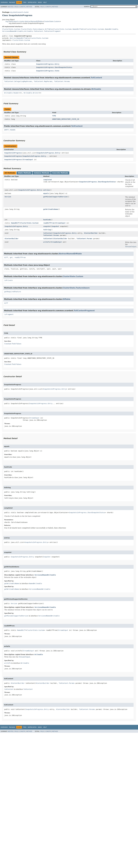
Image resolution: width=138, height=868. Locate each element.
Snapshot (55, 226)
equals (46, 193)
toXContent (48, 233)
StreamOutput (56, 242)
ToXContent (38, 31)
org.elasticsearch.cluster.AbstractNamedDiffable (24, 21)
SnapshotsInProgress (13, 153)
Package (12, 2)
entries (47, 190)
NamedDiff (15, 223)
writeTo (47, 242)
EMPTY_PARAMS (10, 130)
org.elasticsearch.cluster (19, 12)
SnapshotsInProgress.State (48, 71)
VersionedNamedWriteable (13, 31)
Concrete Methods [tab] (60, 173)
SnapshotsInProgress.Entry (48, 64)
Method (29, 7)
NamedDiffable (79, 29)
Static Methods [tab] (24, 173)
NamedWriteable (112, 29)
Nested (11, 7)
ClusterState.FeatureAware (32, 29)
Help (45, 2)
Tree (25, 2)
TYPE (54, 116)
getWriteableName (51, 209)
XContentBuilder (91, 233)
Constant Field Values (13, 344)
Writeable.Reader (12, 93)
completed (47, 180)
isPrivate (8, 280)
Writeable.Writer (31, 93)
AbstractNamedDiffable (19, 38)
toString (47, 230)
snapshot (47, 226)
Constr (22, 7)
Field (16, 7)
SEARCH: (87, 7)
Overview (4, 2)
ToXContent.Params (62, 81)
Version (8, 197)
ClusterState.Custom (52, 21)
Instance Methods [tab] (42, 173)
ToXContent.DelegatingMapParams (18, 81)
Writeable (29, 31)
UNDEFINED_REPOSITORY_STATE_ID (66, 119)
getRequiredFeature (13, 292)
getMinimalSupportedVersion (55, 197)
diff (6, 257)
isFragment (9, 314)
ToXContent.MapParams (43, 81)
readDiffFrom (49, 223)
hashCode (47, 220)
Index (40, 2)
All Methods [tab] (10, 173)
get (11, 257)
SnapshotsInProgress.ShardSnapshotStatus (54, 67)
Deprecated (32, 2)
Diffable (49, 29)
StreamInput (28, 160)
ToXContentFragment (52, 31)
